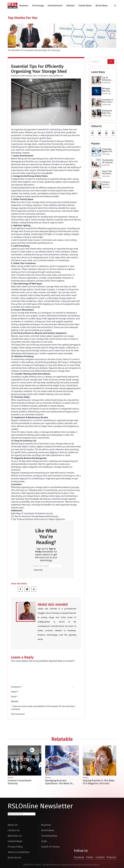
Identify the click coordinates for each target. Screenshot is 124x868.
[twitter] (100, 133)
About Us (13, 825)
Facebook (79, 857)
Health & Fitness (50, 847)
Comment (16, 687)
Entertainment (55, 6)
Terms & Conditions (19, 852)
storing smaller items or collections (33, 266)
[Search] (111, 62)
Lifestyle (70, 6)
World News (102, 6)
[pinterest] (113, 133)
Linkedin (100, 857)
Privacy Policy (15, 847)
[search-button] (115, 6)
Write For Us (14, 858)
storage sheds (31, 144)
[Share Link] (20, 589)
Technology (38, 6)
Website (15, 701)
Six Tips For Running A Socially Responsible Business (35, 516)
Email (14, 697)
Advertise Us (15, 836)
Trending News (49, 836)
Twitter (90, 857)
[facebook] (92, 133)
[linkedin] (106, 133)
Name (15, 692)
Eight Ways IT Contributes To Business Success (32, 513)
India (44, 841)
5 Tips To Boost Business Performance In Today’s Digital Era (38, 519)
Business (24, 6)
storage (22, 461)
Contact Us (14, 830)
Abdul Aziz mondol (19, 76)
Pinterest (111, 857)
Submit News (85, 6)
